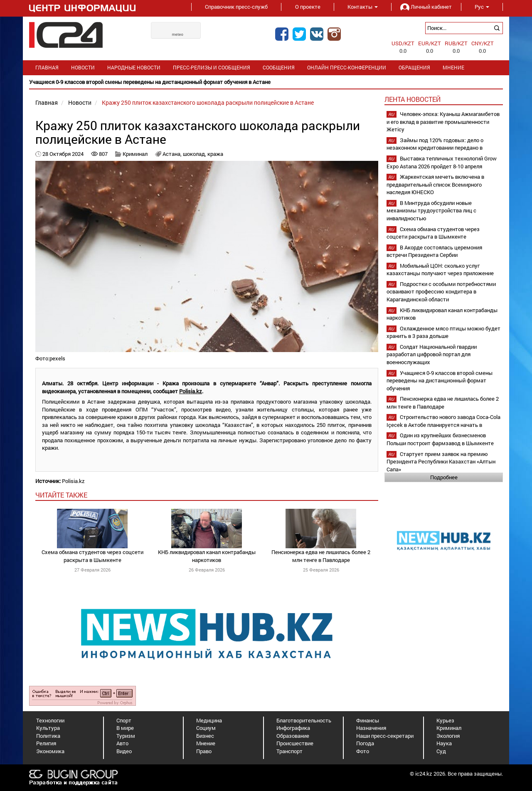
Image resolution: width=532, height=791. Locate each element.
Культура (48, 728)
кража (215, 154)
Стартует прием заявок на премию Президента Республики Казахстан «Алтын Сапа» (441, 462)
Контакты (363, 7)
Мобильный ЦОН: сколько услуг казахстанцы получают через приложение (440, 270)
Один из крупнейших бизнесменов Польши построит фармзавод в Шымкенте (440, 439)
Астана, (173, 154)
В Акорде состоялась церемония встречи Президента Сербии (434, 251)
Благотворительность (304, 720)
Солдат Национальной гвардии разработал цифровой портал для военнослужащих (432, 354)
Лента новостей (413, 99)
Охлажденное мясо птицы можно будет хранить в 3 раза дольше (443, 332)
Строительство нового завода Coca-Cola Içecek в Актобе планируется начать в (443, 421)
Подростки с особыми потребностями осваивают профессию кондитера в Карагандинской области (441, 292)
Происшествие (295, 743)
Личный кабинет (426, 7)
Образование (293, 736)
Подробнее (444, 477)
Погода (365, 743)
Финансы (368, 720)
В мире (125, 728)
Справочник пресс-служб (236, 7)
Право (204, 751)
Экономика (50, 751)
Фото (363, 751)
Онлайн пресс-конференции (347, 68)
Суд (441, 751)
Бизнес (205, 736)
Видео (124, 751)
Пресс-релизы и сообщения (212, 68)
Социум (206, 728)
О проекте (308, 7)
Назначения (371, 728)
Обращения (414, 68)
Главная (47, 68)
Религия (46, 743)
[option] (266, 82)
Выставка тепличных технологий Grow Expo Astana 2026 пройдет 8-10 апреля (442, 162)
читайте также (61, 495)
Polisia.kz (191, 391)
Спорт (124, 720)
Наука (444, 743)
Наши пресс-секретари (385, 736)
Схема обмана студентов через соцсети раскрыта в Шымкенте (92, 556)
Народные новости (134, 68)
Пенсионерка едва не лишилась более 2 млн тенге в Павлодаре (321, 556)
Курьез (445, 720)
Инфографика (293, 728)
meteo (178, 34)
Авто (122, 743)
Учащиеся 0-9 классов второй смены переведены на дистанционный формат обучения (440, 381)
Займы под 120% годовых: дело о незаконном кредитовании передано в (435, 144)
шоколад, (195, 154)
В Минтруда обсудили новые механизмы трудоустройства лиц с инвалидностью (431, 211)
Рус (482, 7)
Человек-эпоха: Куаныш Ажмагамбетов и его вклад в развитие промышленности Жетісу (443, 122)
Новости (83, 68)
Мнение (453, 68)
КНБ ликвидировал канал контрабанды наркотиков (207, 556)
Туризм (126, 736)
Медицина (209, 720)
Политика (48, 736)
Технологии (50, 720)
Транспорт (289, 751)
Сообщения (279, 68)
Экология (448, 736)
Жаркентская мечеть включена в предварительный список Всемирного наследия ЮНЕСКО (435, 184)
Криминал (135, 154)
